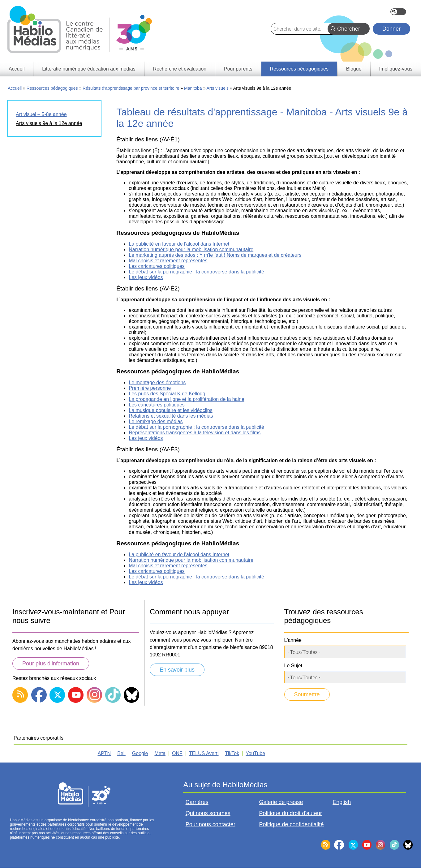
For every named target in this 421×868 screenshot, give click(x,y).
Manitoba (193, 88)
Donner (391, 29)
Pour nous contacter (210, 824)
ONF (177, 753)
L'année (293, 640)
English (398, 12)
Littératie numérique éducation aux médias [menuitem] (89, 69)
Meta (160, 753)
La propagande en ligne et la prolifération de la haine (187, 399)
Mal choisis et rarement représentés (168, 261)
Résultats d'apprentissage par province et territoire (131, 88)
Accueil (15, 88)
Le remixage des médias (156, 421)
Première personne (150, 388)
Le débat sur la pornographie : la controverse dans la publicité (196, 272)
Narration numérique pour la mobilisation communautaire (191, 249)
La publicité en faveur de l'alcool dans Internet (179, 244)
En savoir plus (177, 670)
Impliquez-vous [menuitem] (396, 69)
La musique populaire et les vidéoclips (170, 410)
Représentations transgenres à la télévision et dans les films (195, 433)
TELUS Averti (204, 753)
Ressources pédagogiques (52, 88)
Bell (121, 753)
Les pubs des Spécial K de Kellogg (167, 394)
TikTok (232, 753)
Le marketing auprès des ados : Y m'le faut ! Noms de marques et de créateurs (215, 255)
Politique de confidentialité (291, 824)
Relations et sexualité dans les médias (171, 416)
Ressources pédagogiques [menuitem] (299, 69)
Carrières (197, 802)
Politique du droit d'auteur (290, 813)
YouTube (255, 753)
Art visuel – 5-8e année (41, 114)
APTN (104, 753)
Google (140, 753)
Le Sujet (293, 666)
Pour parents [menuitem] (238, 69)
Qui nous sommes (208, 813)
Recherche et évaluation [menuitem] (180, 69)
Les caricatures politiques (157, 266)
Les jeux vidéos (146, 277)
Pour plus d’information (51, 664)
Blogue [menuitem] (354, 69)
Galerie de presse (281, 802)
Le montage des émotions (157, 382)
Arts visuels (217, 88)
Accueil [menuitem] (17, 69)
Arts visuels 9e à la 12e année (49, 123)
